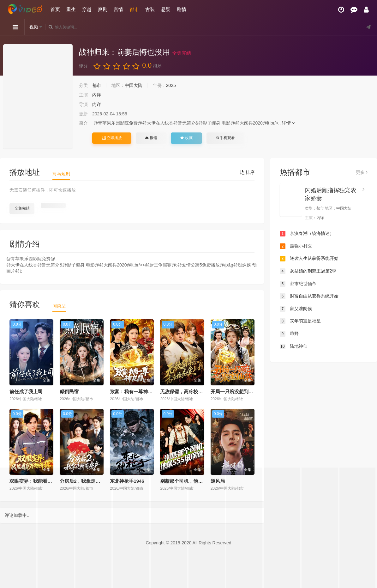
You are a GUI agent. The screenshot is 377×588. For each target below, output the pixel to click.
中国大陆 (134, 85)
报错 (151, 138)
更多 (362, 172)
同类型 (59, 306)
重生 (71, 9)
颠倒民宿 (69, 392)
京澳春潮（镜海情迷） (307, 234)
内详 (97, 95)
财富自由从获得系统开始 (309, 296)
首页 (55, 9)
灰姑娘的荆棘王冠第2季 (308, 271)
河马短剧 (61, 174)
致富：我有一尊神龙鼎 (134, 392)
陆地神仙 (294, 346)
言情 (118, 9)
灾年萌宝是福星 (300, 321)
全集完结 (22, 208)
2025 (171, 85)
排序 (247, 172)
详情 (288, 123)
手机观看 (225, 138)
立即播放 (112, 138)
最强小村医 (296, 246)
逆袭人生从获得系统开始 (309, 259)
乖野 (289, 334)
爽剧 (103, 9)
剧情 (182, 9)
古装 (150, 9)
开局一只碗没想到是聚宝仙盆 (241, 392)
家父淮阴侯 (296, 309)
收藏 (186, 138)
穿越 (87, 9)
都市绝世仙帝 (298, 284)
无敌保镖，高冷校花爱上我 (188, 392)
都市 (134, 9)
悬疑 (166, 9)
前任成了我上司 (26, 392)
